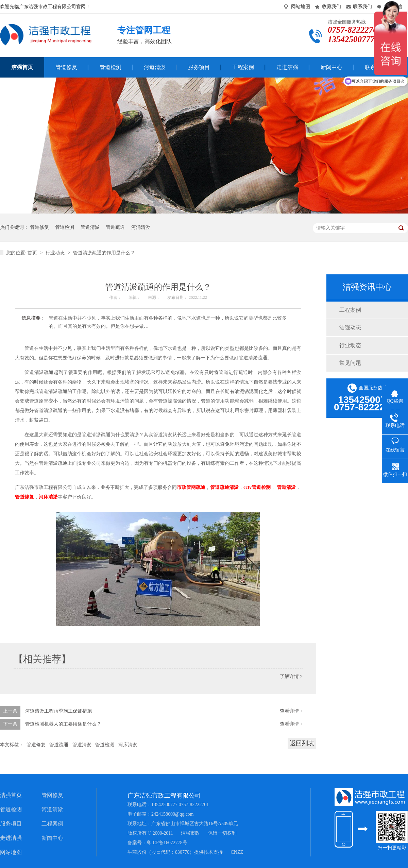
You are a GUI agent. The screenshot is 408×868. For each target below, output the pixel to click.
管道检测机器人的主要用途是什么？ (63, 724)
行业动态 (56, 253)
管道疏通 (115, 227)
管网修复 (52, 795)
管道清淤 (90, 227)
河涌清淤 (141, 227)
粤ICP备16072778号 (167, 843)
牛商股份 (137, 852)
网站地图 (301, 7)
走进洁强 (11, 838)
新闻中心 (52, 838)
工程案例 (350, 310)
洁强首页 (11, 795)
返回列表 (302, 743)
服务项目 (11, 824)
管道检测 (65, 227)
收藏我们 (331, 7)
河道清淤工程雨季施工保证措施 (58, 711)
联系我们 (362, 7)
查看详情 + (291, 711)
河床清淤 (128, 745)
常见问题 (350, 363)
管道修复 (39, 227)
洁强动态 (350, 328)
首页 (33, 253)
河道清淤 (52, 809)
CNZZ (237, 852)
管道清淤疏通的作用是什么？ (104, 253)
